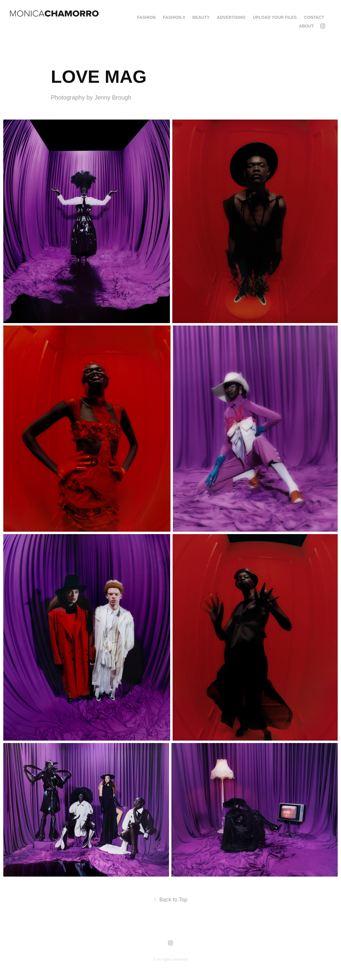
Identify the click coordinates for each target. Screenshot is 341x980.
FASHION (146, 17)
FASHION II (174, 17)
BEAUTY (201, 17)
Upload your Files (275, 17)
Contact (314, 17)
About (307, 26)
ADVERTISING (231, 17)
